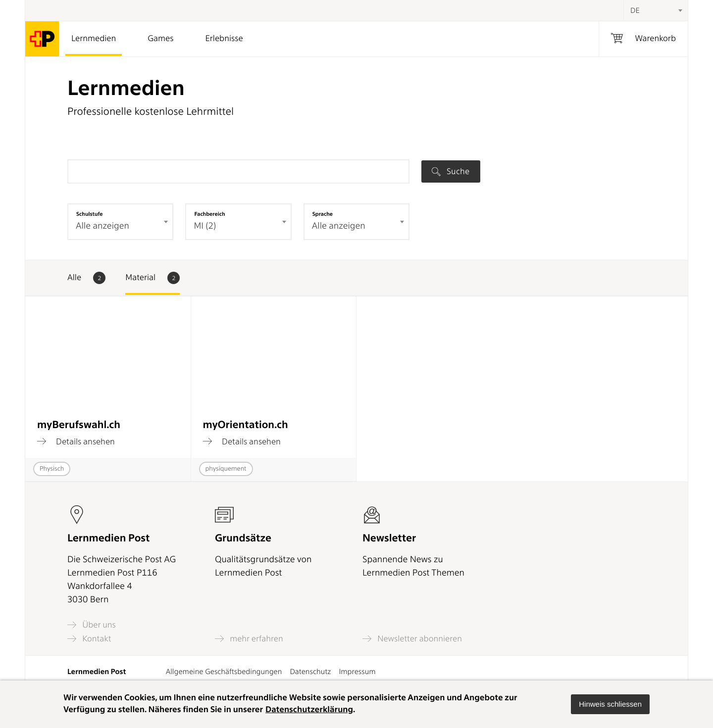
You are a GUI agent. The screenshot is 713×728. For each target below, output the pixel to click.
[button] (610, 704)
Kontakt (89, 639)
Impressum (357, 672)
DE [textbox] (635, 10)
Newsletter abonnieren (412, 639)
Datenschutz (310, 672)
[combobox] (656, 10)
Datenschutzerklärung (309, 710)
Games (160, 39)
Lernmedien (94, 39)
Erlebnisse (224, 39)
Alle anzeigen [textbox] (102, 226)
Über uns (92, 625)
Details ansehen (76, 441)
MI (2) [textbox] (205, 226)
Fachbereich (209, 214)
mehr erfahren (249, 639)
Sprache (323, 214)
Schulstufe (90, 214)
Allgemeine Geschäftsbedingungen (224, 672)
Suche (451, 171)
